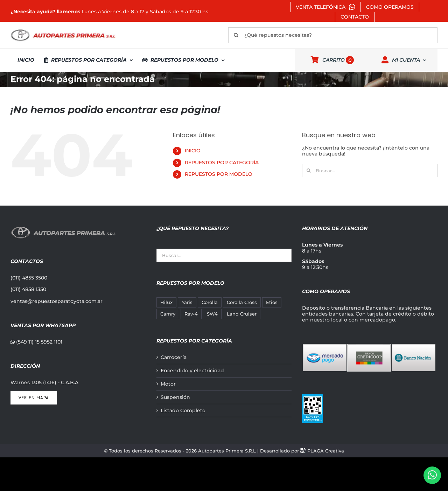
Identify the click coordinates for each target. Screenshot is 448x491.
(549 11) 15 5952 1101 (36, 342)
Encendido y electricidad (192, 371)
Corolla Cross (242, 302)
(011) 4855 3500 (29, 278)
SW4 (212, 314)
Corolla (210, 302)
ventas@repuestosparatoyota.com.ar (57, 301)
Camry (168, 314)
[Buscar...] (370, 171)
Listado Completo (183, 411)
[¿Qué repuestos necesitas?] (333, 35)
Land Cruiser (242, 314)
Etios (272, 302)
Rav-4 (191, 314)
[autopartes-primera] (63, 30)
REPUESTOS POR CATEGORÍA (222, 162)
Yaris (187, 302)
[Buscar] (236, 35)
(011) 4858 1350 (28, 289)
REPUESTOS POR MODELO (219, 174)
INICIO (193, 151)
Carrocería (174, 357)
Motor (168, 384)
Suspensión (175, 397)
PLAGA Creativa (326, 451)
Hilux (166, 302)
